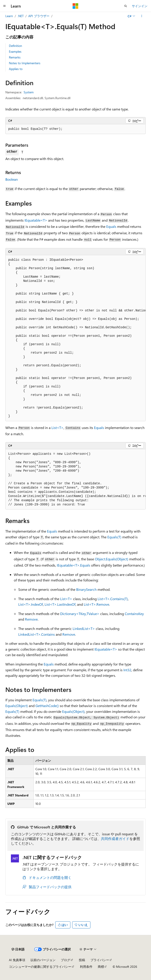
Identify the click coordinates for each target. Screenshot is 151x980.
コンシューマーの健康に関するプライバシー (40, 967)
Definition (15, 46)
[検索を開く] (126, 6)
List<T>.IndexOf (31, 604)
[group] (75, 338)
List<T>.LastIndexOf (60, 604)
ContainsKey (134, 614)
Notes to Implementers (25, 63)
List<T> (57, 428)
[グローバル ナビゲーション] (4, 6)
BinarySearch (86, 589)
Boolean (12, 179)
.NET (21, 16)
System (29, 92)
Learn (9, 16)
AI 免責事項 (17, 960)
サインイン (140, 6)
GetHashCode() (47, 706)
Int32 (127, 670)
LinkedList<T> (84, 628)
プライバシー (100, 960)
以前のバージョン (43, 960)
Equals (111, 226)
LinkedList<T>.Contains (37, 634)
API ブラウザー (39, 16)
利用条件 (86, 967)
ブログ (65, 960)
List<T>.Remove (96, 604)
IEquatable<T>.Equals (73, 565)
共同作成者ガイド (115, 839)
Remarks (15, 57)
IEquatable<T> (36, 220)
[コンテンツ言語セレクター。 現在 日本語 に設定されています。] (18, 949)
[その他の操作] (142, 16)
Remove (31, 619)
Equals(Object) (17, 706)
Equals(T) (114, 537)
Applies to (16, 69)
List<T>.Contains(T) (113, 599)
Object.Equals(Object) (112, 559)
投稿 (82, 960)
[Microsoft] (75, 6)
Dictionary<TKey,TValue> (80, 614)
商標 (101, 967)
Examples (15, 51)
